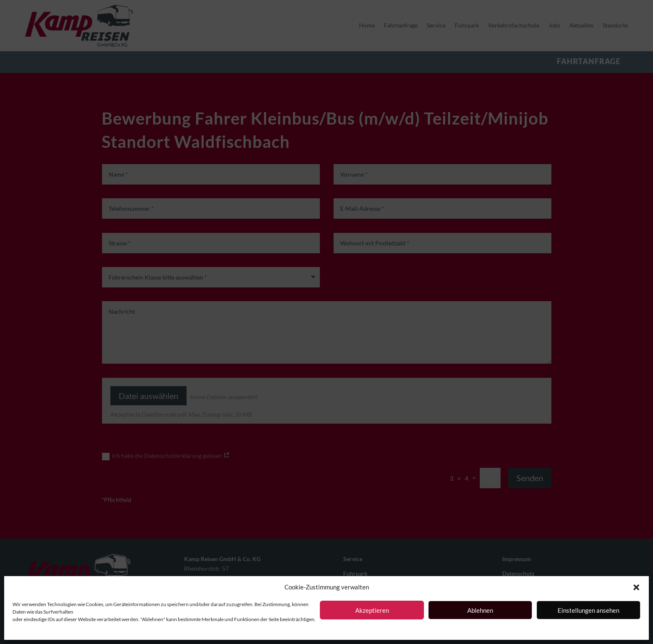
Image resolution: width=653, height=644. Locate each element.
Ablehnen (480, 610)
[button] (636, 587)
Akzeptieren (372, 610)
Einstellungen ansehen (588, 610)
